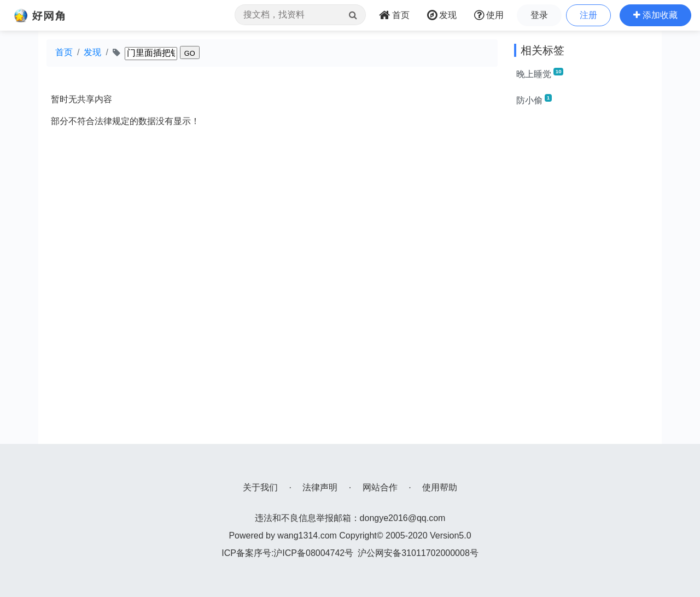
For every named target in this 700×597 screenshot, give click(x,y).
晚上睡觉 (540, 73)
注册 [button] (588, 15)
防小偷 (534, 99)
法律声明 (320, 487)
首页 (64, 52)
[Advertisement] (584, 280)
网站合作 (380, 487)
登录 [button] (539, 15)
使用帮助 (440, 487)
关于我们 (260, 487)
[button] (655, 15)
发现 (92, 52)
